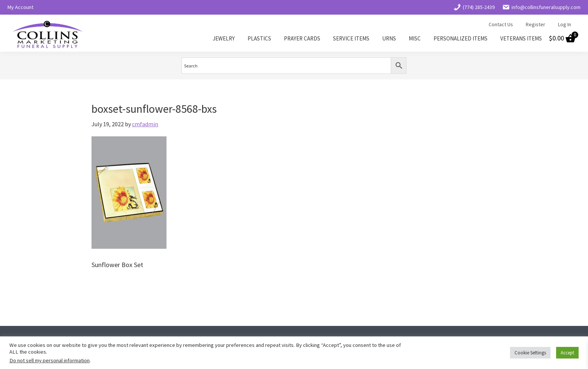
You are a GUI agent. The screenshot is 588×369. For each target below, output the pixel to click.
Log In (565, 24)
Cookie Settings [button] (530, 353)
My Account (20, 7)
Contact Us (501, 24)
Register (535, 24)
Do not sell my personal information (49, 360)
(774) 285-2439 (474, 7)
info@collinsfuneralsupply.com (541, 7)
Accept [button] (567, 353)
